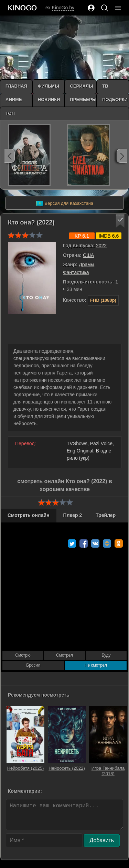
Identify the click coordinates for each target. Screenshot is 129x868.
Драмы (87, 265)
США (88, 255)
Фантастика (76, 272)
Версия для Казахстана (64, 203)
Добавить (102, 840)
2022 (101, 246)
